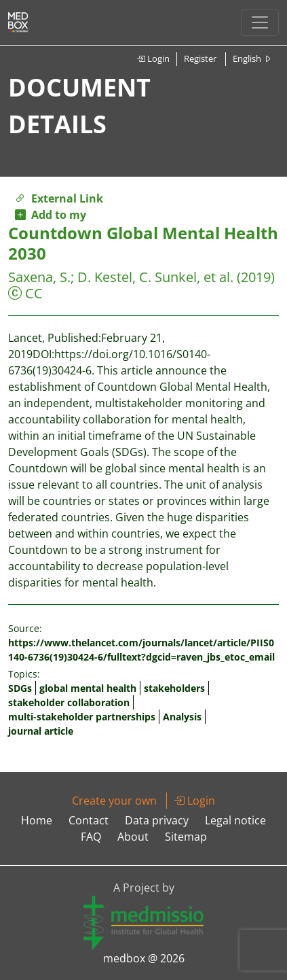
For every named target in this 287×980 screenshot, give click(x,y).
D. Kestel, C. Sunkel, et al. (155, 277)
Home (37, 820)
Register (200, 58)
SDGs (20, 688)
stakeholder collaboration (69, 702)
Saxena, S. (39, 277)
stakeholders (174, 688)
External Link (59, 198)
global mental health (88, 688)
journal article (41, 731)
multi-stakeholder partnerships (82, 717)
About (133, 837)
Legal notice (235, 820)
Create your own (114, 801)
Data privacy (157, 820)
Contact (89, 820)
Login (153, 58)
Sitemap (186, 837)
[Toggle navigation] (260, 22)
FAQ (91, 837)
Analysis (182, 717)
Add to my (51, 215)
